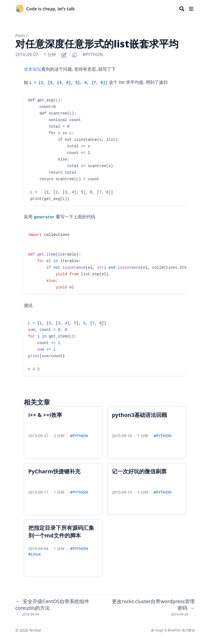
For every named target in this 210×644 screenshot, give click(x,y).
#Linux (35, 554)
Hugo (159, 630)
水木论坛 (33, 69)
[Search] (182, 9)
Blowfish (174, 630)
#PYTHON (93, 55)
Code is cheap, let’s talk (50, 9)
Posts (20, 35)
